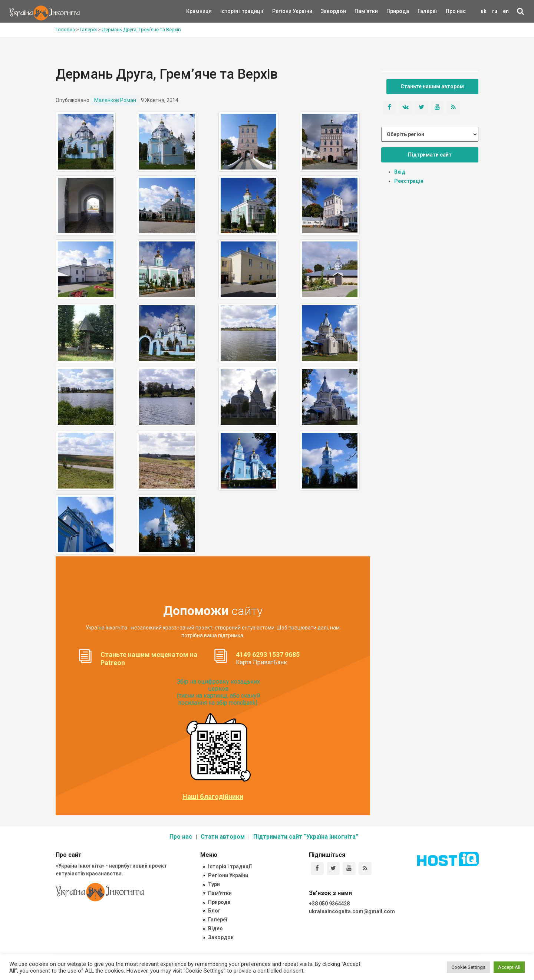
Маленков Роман (115, 100)
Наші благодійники (213, 797)
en (506, 11)
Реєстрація (409, 181)
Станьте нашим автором (432, 86)
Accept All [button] (509, 967)
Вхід (400, 172)
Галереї (427, 11)
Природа (392, 11)
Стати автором (223, 837)
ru (495, 11)
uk (484, 11)
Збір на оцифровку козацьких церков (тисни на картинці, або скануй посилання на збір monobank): (218, 692)
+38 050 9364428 (329, 904)
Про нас (456, 11)
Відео (215, 928)
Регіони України (282, 11)
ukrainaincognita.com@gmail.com (352, 911)
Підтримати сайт (430, 155)
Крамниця (199, 11)
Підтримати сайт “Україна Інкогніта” (306, 837)
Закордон (327, 11)
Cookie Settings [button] (468, 967)
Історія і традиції (231, 11)
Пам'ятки (360, 11)
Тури (214, 884)
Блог (214, 911)
